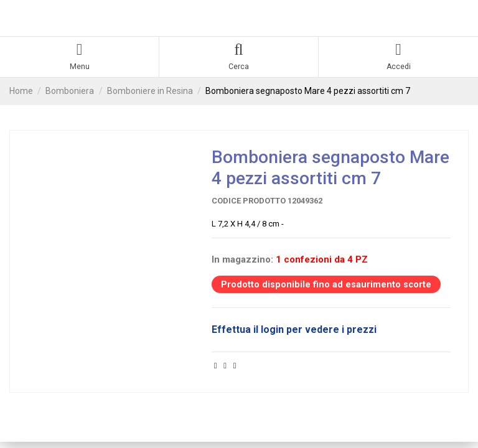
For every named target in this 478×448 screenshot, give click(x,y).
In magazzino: (242, 261)
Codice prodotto (249, 202)
